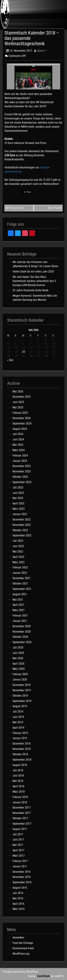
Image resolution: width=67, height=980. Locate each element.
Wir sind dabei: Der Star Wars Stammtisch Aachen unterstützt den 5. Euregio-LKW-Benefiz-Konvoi (35, 281)
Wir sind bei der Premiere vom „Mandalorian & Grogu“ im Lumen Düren (35, 264)
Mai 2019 (18, 722)
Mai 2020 (18, 658)
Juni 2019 (18, 717)
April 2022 (18, 557)
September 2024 (22, 423)
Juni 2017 (18, 840)
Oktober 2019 (20, 696)
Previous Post (15, 208)
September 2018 (22, 760)
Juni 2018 (18, 776)
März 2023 (19, 509)
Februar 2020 (20, 674)
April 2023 (18, 503)
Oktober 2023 (20, 477)
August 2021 (20, 594)
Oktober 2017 (20, 818)
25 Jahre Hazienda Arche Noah (30, 290)
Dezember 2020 (22, 626)
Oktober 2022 (20, 530)
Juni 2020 (18, 653)
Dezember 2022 (22, 520)
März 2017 (19, 856)
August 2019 (20, 706)
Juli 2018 (18, 770)
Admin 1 (40, 51)
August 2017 (20, 829)
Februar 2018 (20, 797)
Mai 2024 (18, 445)
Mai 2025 (18, 407)
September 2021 (22, 589)
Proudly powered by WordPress (21, 972)
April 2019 (18, 728)
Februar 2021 (20, 616)
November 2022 (22, 525)
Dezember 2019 (22, 685)
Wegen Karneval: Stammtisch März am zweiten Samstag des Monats (35, 298)
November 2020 (22, 632)
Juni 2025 (18, 402)
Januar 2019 (20, 738)
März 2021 (19, 610)
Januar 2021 (20, 621)
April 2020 (18, 664)
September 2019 (22, 701)
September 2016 (22, 882)
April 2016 (18, 904)
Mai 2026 (18, 391)
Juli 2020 (18, 648)
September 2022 (22, 535)
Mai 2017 (18, 845)
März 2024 (19, 450)
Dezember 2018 (22, 744)
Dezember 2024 (22, 418)
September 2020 (22, 642)
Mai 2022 (18, 552)
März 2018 (19, 792)
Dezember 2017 (22, 808)
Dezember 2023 (22, 466)
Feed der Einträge (23, 943)
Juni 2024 (18, 439)
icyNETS (59, 976)
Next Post (55, 208)
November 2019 (22, 690)
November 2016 (22, 877)
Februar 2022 (20, 567)
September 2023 (22, 482)
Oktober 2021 (20, 584)
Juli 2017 (18, 834)
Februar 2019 (20, 733)
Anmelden (18, 938)
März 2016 (19, 909)
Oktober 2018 (20, 754)
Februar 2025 (20, 413)
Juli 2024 (18, 434)
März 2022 (19, 562)
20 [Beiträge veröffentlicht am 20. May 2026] (24, 352)
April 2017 (18, 850)
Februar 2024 (20, 455)
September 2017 (22, 824)
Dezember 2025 (22, 397)
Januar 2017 (20, 866)
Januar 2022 (20, 573)
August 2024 (20, 429)
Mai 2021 (18, 600)
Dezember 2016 (22, 872)
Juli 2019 (18, 712)
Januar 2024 (20, 461)
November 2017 (22, 813)
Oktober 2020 (20, 637)
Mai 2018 (18, 781)
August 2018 (20, 765)
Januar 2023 (20, 514)
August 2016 (20, 888)
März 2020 (19, 669)
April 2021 (18, 605)
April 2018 (18, 786)
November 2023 (22, 471)
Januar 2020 (20, 680)
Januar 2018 (20, 802)
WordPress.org (21, 954)
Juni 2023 (18, 493)
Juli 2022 (18, 541)
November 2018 (22, 749)
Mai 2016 (18, 898)
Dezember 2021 (22, 578)
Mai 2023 (18, 498)
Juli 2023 (18, 487)
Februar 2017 (20, 861)
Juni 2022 (18, 546)
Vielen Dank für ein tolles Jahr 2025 (33, 272)
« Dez (10, 360)
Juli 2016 (18, 893)
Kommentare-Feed (23, 948)
